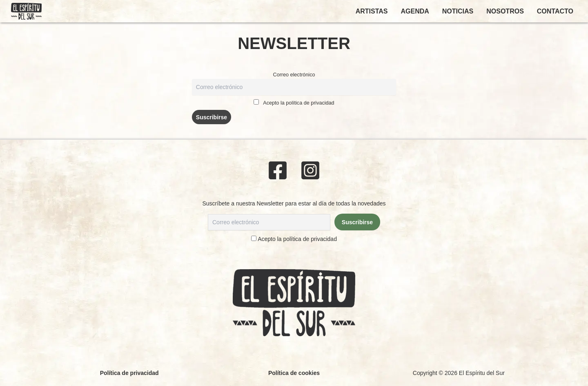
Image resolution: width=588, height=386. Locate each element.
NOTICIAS (458, 11)
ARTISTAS (372, 11)
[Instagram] (310, 170)
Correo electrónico (294, 75)
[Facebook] (278, 170)
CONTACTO (555, 11)
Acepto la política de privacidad (298, 103)
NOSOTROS (505, 11)
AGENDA (415, 11)
